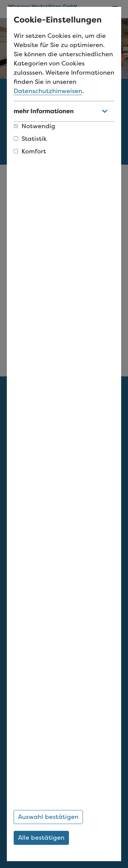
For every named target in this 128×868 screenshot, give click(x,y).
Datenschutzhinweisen (48, 91)
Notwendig (34, 126)
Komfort (30, 151)
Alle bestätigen (41, 838)
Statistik (30, 139)
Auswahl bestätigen (48, 817)
